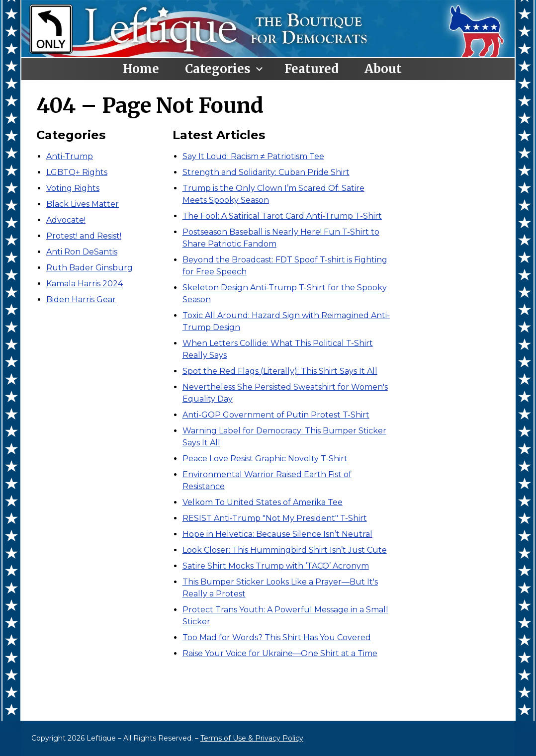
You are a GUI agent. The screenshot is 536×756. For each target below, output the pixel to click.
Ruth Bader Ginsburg (89, 268)
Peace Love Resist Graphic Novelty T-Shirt (265, 459)
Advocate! (66, 220)
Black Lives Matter (83, 204)
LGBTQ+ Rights (77, 172)
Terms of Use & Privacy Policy (252, 738)
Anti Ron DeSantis (82, 252)
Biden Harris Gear (81, 299)
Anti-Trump (70, 156)
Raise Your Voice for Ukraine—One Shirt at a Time (280, 653)
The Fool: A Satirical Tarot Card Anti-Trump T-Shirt (282, 216)
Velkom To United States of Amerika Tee (263, 502)
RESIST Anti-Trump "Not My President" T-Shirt (275, 518)
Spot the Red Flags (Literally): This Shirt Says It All (280, 371)
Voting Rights (73, 188)
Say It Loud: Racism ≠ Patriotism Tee (253, 156)
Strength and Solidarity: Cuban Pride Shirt (266, 172)
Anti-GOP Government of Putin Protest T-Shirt (276, 415)
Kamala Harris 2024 (85, 284)
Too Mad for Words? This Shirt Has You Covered (277, 637)
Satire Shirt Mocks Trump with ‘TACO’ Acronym (276, 566)
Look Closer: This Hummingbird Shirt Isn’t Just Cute (285, 550)
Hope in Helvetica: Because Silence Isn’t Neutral (277, 534)
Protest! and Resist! (84, 236)
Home (141, 69)
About (383, 69)
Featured (312, 69)
